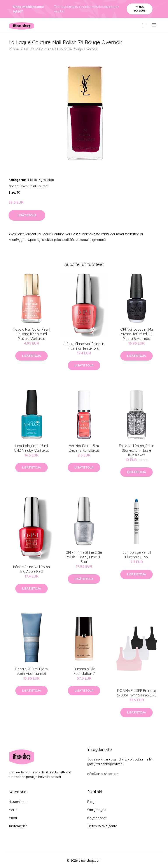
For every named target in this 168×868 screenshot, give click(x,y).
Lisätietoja (27, 215)
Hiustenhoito (18, 802)
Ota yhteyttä (97, 810)
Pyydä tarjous (140, 9)
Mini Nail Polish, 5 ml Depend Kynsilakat (84, 448)
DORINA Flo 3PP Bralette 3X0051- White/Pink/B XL (136, 693)
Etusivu (14, 49)
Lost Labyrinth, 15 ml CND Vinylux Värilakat (31, 448)
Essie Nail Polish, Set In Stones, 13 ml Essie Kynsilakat (137, 450)
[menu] (154, 25)
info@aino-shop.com (103, 774)
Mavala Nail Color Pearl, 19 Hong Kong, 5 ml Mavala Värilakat (31, 334)
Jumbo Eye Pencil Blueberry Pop (136, 555)
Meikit (33, 180)
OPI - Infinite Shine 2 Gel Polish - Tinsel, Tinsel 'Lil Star (84, 557)
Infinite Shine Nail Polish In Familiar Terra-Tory (84, 346)
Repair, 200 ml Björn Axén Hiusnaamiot (31, 671)
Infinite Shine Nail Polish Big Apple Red (31, 569)
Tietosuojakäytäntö (102, 826)
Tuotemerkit (18, 826)
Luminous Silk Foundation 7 (84, 671)
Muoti (13, 818)
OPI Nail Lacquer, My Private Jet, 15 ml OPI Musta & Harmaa (136, 334)
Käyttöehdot (97, 818)
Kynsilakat (46, 180)
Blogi (91, 802)
